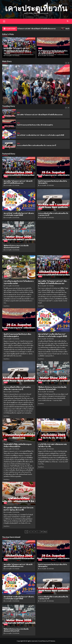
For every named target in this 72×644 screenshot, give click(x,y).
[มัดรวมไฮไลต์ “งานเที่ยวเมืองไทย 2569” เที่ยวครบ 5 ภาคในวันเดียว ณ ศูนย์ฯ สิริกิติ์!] (9, 134)
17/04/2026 (17, 56)
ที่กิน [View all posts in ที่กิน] (5, 440)
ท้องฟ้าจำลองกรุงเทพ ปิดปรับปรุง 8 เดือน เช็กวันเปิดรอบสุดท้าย (35, 125)
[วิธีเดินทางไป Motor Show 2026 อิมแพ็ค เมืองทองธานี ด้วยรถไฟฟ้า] (19, 232)
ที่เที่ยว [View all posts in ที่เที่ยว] (6, 46)
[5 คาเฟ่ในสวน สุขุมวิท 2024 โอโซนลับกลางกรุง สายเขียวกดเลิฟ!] (19, 267)
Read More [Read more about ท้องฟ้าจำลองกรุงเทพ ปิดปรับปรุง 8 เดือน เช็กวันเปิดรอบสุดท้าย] (7, 359)
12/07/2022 (17, 286)
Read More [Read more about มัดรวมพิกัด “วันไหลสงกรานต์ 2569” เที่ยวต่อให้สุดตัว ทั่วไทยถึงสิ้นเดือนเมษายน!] (41, 306)
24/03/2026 (17, 218)
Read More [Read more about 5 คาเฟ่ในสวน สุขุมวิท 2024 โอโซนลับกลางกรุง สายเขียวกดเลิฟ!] (7, 306)
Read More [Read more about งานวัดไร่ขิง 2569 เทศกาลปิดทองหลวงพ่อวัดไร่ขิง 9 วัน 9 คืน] (41, 467)
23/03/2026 (17, 250)
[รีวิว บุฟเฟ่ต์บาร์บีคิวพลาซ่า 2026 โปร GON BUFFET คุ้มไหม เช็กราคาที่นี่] (19, 494)
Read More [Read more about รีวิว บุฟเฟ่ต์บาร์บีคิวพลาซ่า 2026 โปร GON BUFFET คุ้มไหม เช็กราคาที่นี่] (7, 526)
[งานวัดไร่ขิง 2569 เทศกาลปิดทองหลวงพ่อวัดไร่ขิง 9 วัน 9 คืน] (53, 430)
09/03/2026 (17, 512)
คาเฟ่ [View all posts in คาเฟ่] (5, 276)
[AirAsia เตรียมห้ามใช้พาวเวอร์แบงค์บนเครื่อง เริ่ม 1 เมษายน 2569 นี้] (9, 144)
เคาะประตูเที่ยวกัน (36, 8)
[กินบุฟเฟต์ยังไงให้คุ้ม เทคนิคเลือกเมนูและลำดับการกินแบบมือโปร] (19, 430)
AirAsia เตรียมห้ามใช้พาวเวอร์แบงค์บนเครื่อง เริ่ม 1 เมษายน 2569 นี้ (37, 145)
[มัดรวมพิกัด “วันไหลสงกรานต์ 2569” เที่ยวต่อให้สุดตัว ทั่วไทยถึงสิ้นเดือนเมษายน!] (36, 98)
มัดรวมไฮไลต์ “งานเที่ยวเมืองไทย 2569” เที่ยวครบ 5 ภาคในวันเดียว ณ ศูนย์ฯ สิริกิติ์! (41, 135)
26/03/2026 (51, 56)
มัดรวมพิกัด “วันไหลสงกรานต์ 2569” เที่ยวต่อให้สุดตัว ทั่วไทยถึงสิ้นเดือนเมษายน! (37, 29)
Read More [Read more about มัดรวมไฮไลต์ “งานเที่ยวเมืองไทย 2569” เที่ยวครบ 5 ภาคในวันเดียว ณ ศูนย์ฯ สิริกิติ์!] (41, 359)
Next (45, 532)
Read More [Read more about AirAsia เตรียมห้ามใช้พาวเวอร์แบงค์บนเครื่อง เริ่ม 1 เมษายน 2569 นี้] (7, 416)
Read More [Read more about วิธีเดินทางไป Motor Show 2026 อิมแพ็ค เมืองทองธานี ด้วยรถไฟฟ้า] (41, 404)
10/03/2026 (51, 449)
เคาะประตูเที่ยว (9, 56)
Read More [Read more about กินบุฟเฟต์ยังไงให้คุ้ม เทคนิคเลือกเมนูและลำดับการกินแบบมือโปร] (7, 479)
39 (42, 532)
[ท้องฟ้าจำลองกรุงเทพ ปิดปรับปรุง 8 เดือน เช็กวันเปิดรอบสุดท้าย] (9, 124)
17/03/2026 (17, 449)
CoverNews (42, 641)
